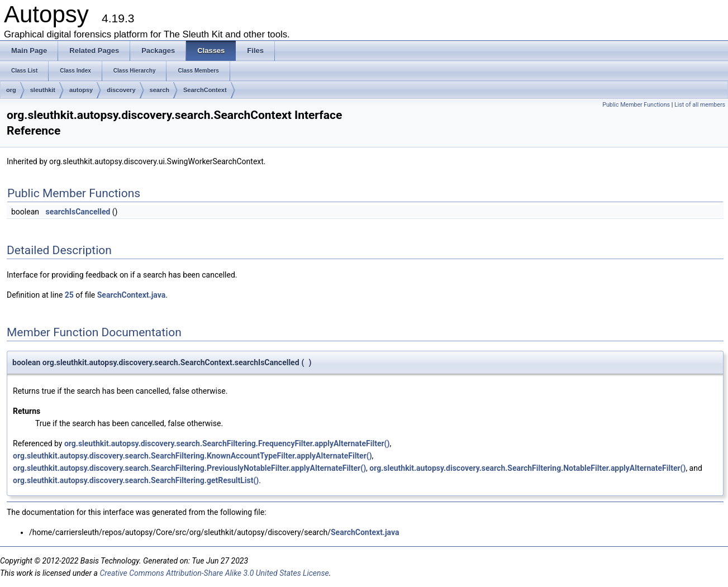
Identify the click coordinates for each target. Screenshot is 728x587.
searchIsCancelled (78, 212)
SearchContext (205, 90)
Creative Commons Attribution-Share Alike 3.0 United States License (214, 573)
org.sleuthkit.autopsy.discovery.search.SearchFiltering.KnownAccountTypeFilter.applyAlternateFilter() (192, 456)
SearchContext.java (131, 295)
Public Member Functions (636, 105)
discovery (121, 90)
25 (69, 295)
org (11, 90)
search (160, 90)
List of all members (700, 105)
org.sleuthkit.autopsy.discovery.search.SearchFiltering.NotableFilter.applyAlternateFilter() (527, 468)
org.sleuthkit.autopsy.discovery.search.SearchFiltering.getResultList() (136, 480)
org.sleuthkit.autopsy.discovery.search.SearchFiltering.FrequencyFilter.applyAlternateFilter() (227, 443)
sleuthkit (43, 90)
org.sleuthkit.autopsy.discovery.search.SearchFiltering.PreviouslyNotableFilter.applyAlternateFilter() (189, 468)
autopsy (81, 90)
